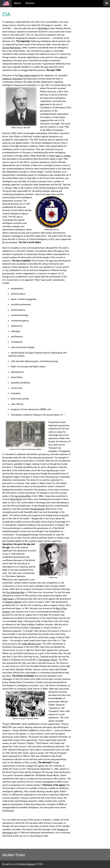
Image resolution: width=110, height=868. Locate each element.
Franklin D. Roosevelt (12, 79)
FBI (17, 146)
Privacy (20, 855)
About (17, 3)
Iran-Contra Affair (23, 496)
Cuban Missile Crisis (31, 644)
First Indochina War (15, 592)
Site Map (8, 855)
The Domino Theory (48, 660)
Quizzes (30, 3)
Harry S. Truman (63, 156)
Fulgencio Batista (13, 602)
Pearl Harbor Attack (28, 75)
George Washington (12, 48)
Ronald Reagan (38, 509)
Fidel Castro (8, 599)
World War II (44, 28)
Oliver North (16, 499)
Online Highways (27, 864)
